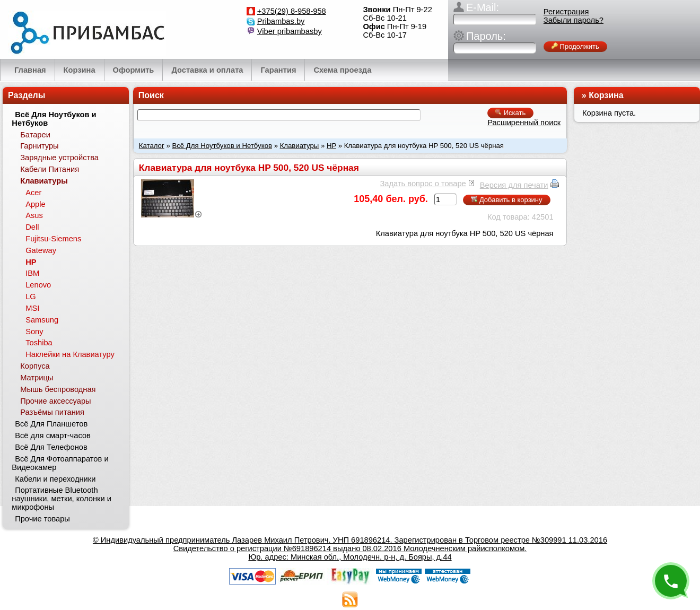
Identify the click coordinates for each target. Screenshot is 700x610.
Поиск (151, 95)
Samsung (42, 320)
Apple (36, 204)
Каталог (152, 146)
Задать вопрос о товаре (423, 184)
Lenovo (38, 285)
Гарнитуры (39, 146)
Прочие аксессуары (55, 401)
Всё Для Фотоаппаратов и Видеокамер (60, 463)
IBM (32, 273)
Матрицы (37, 378)
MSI (32, 308)
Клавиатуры (300, 146)
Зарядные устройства (59, 158)
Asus (34, 215)
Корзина (606, 95)
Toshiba (39, 343)
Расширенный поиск (524, 123)
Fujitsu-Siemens (53, 239)
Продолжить (575, 46)
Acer (33, 193)
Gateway (41, 250)
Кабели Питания (50, 169)
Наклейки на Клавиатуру (70, 354)
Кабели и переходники (55, 479)
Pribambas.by (281, 21)
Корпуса (35, 366)
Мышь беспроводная (58, 389)
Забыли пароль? (574, 20)
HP (331, 146)
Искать (510, 113)
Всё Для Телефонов (51, 447)
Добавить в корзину (506, 200)
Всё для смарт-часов (53, 435)
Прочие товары (42, 519)
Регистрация (566, 12)
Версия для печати (514, 185)
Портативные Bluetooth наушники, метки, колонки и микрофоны (62, 499)
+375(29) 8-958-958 (292, 11)
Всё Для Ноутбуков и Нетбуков (222, 146)
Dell (32, 227)
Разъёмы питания (52, 412)
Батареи (35, 135)
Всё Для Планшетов (51, 424)
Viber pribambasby (290, 31)
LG (31, 297)
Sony (34, 332)
